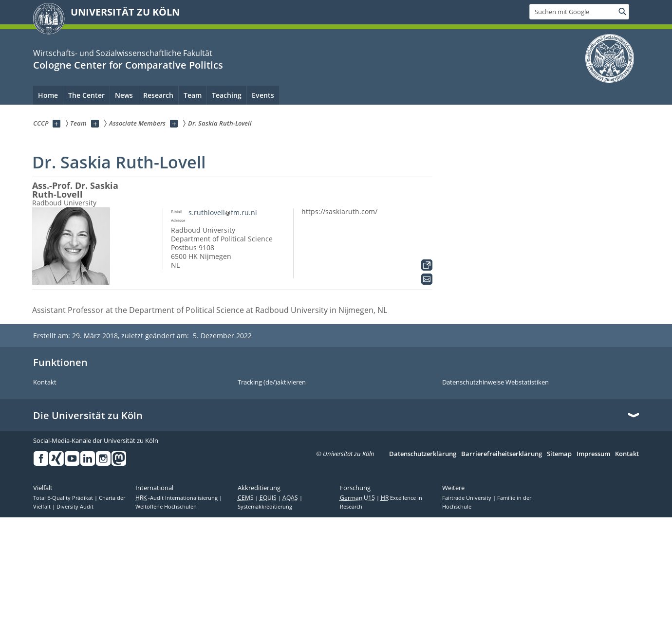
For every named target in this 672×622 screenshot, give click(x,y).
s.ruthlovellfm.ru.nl (223, 212)
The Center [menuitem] (86, 95)
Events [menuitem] (263, 95)
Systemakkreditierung (265, 507)
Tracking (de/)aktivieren (272, 383)
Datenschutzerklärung (423, 454)
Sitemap (559, 454)
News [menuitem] (124, 95)
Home (48, 95)
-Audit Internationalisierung (177, 498)
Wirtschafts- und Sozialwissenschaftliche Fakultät (123, 53)
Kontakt (45, 383)
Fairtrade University (467, 498)
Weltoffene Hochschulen (166, 507)
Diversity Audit (75, 507)
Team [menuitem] (193, 95)
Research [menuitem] (158, 95)
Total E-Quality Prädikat (64, 498)
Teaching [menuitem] (227, 95)
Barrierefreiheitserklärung (502, 454)
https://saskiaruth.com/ (339, 211)
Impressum (593, 454)
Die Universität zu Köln (88, 416)
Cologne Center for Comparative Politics (128, 65)
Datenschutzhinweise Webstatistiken (495, 383)
